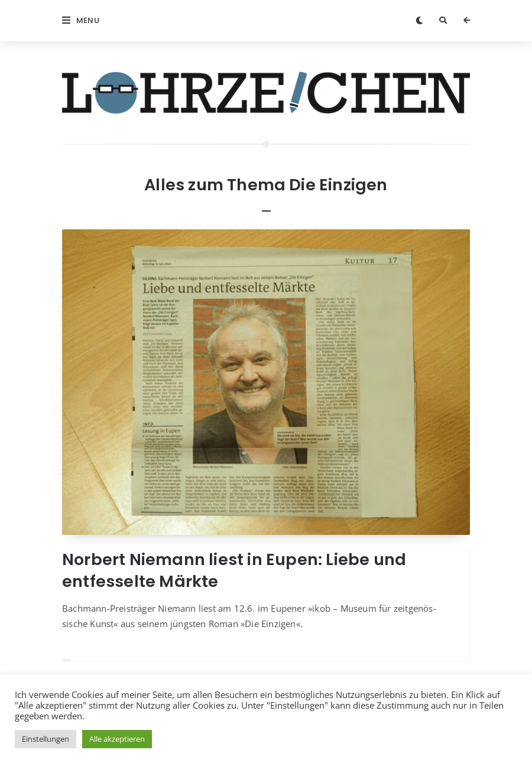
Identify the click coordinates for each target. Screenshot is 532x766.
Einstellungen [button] (46, 739)
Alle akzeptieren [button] (117, 739)
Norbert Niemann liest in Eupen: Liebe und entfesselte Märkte (234, 570)
